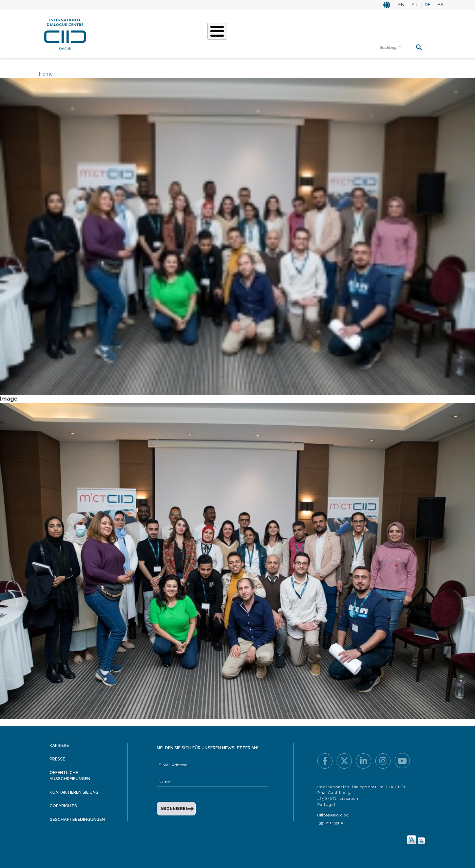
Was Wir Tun (158, 33)
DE (428, 5)
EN (401, 5)
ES (440, 5)
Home (46, 74)
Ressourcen (325, 33)
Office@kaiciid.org (333, 815)
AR (415, 5)
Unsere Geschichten (212, 33)
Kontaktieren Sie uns (74, 792)
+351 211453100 (331, 823)
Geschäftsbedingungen (77, 819)
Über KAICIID (117, 33)
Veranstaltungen (274, 33)
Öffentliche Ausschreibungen (70, 776)
